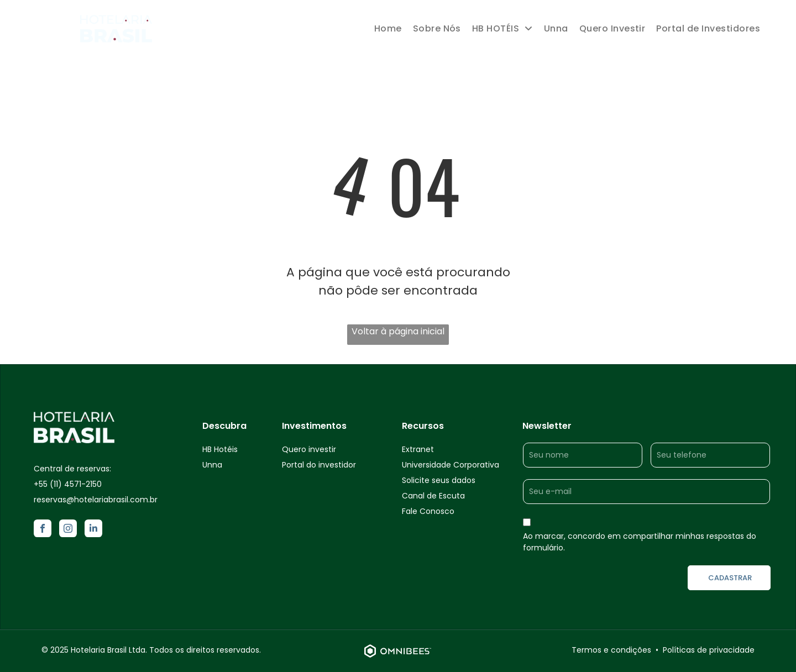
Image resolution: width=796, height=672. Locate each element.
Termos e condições (611, 650)
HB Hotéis (220, 449)
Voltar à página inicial (398, 331)
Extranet (418, 449)
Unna (212, 465)
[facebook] (43, 530)
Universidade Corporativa (451, 465)
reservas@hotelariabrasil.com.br (96, 500)
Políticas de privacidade (709, 650)
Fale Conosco (428, 511)
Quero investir (309, 449)
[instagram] (68, 530)
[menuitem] (388, 28)
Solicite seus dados (439, 480)
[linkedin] (93, 530)
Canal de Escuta (433, 496)
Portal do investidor (319, 465)
